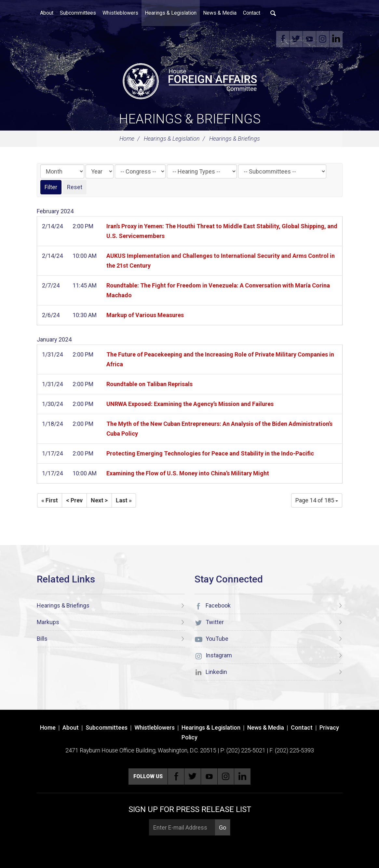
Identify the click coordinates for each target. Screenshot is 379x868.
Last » (124, 500)
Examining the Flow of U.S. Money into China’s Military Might (188, 473)
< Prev (74, 500)
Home (127, 139)
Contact (252, 13)
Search (273, 13)
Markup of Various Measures (145, 315)
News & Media (220, 13)
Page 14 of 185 (317, 500)
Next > (99, 500)
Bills (42, 639)
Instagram (323, 39)
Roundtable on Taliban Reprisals (149, 384)
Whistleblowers (120, 13)
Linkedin (336, 39)
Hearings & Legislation (171, 13)
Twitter (296, 39)
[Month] (62, 171)
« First (50, 500)
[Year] (100, 171)
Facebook (283, 39)
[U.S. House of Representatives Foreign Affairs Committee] (190, 80)
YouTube (309, 39)
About (47, 13)
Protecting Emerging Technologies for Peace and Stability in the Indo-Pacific (210, 453)
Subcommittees (78, 13)
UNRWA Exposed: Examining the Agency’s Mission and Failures (190, 404)
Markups (48, 622)
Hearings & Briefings (190, 119)
